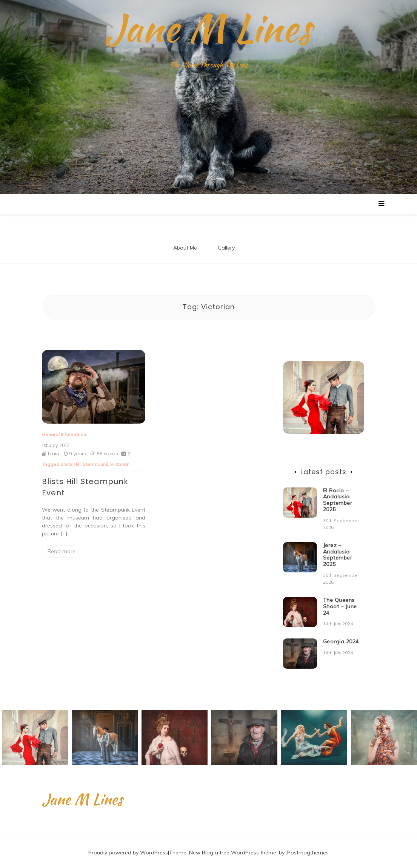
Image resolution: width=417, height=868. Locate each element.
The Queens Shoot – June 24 (340, 606)
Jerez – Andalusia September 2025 (338, 555)
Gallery (226, 248)
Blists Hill (70, 464)
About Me (185, 248)
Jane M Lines (208, 28)
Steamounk (95, 464)
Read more (62, 551)
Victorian (120, 464)
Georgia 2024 (341, 641)
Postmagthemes (308, 853)
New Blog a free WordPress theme (233, 853)
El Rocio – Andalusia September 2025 (338, 500)
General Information (64, 434)
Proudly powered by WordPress (128, 853)
